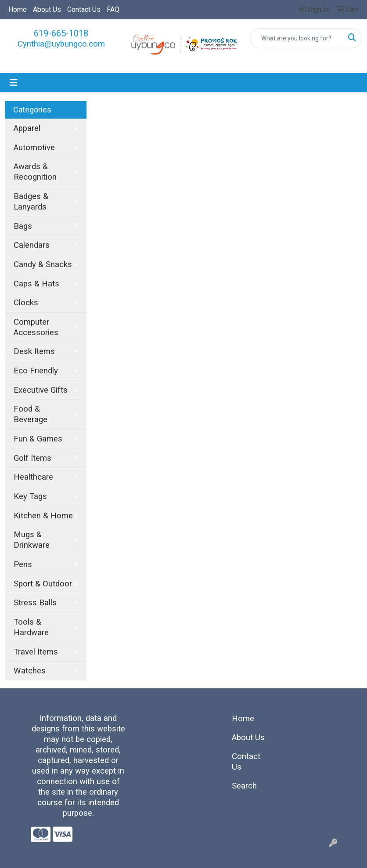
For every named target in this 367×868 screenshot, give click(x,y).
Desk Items (34, 351)
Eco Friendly (36, 371)
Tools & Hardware (31, 627)
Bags (23, 226)
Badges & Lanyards (31, 202)
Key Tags (30, 496)
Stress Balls (35, 603)
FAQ (113, 9)
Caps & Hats (36, 284)
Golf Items (32, 458)
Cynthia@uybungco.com (61, 44)
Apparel (27, 128)
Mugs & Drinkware (32, 540)
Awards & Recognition (35, 172)
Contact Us (84, 9)
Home (18, 9)
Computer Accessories (36, 327)
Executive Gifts (41, 390)
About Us (47, 9)
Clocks (26, 303)
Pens (23, 564)
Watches (30, 671)
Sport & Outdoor (43, 584)
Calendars (32, 245)
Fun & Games (38, 439)
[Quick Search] (297, 38)
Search (244, 786)
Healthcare (33, 477)
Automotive (34, 148)
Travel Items (36, 652)
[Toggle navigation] (14, 83)
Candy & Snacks (43, 264)
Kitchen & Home (43, 516)
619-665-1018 (61, 33)
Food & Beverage (31, 414)
